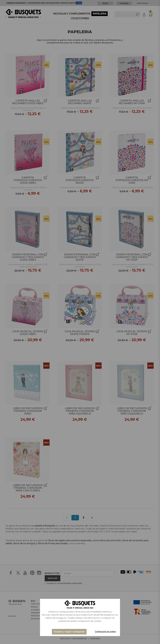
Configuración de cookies (105, 632)
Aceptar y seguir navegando (69, 632)
